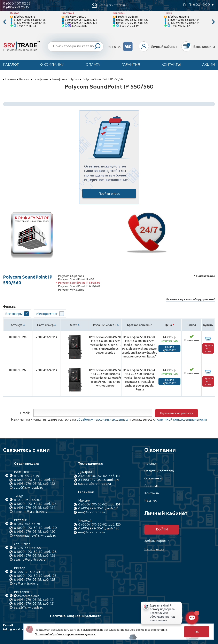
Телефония (41, 79)
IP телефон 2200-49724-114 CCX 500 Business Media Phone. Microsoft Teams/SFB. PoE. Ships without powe (105, 378)
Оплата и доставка (159, 471)
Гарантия (131, 65)
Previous (5, 22)
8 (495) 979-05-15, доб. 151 (98, 508)
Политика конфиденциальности (76, 616)
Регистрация (154, 549)
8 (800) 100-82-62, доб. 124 (184, 20)
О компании (52, 65)
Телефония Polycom (65, 79)
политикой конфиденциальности (181, 419)
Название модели (104, 325)
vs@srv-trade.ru (26, 584)
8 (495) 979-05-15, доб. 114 (99, 480)
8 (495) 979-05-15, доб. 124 (184, 23)
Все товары (14, 313)
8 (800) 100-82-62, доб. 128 (35, 552)
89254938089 (79, 26)
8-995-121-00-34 (26, 26)
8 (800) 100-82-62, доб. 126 (99, 525)
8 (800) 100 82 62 (17, 4)
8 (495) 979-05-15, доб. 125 (30, 23)
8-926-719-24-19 (129, 26)
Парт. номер (45, 325)
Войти (162, 530)
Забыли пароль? (157, 541)
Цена (168, 325)
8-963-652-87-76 (27, 524)
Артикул (17, 325)
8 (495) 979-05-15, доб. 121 (81, 20)
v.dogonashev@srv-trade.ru (35, 536)
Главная (11, 79)
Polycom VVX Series (71, 290)
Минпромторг (47, 313)
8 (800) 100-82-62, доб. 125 (30, 20)
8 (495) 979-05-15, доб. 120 (35, 532)
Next (213, 22)
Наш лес (151, 501)
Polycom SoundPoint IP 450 (76, 279)
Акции (209, 65)
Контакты (171, 65)
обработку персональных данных (102, 419)
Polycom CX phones (71, 276)
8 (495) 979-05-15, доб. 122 (132, 23)
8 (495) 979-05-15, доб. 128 (35, 556)
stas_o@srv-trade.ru (30, 560)
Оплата (93, 65)
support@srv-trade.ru (95, 484)
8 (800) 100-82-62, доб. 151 (99, 505)
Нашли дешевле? (170, 348)
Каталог (11, 65)
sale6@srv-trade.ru (29, 488)
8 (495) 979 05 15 (16, 7)
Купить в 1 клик (209, 348)
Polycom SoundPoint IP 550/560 (79, 283)
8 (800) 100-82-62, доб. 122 (132, 20)
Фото (74, 325)
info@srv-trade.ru (24, 16)
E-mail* (25, 413)
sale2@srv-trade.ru (29, 608)
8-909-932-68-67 (180, 26)
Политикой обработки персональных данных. (65, 634)
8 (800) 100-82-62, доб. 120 (35, 528)
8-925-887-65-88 (27, 548)
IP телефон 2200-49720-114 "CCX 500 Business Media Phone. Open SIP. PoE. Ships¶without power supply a (105, 345)
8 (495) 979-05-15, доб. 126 (99, 529)
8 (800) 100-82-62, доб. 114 (99, 476)
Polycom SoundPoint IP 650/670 (79, 286)
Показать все (206, 276)
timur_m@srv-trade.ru (31, 512)
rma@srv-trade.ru (92, 512)
